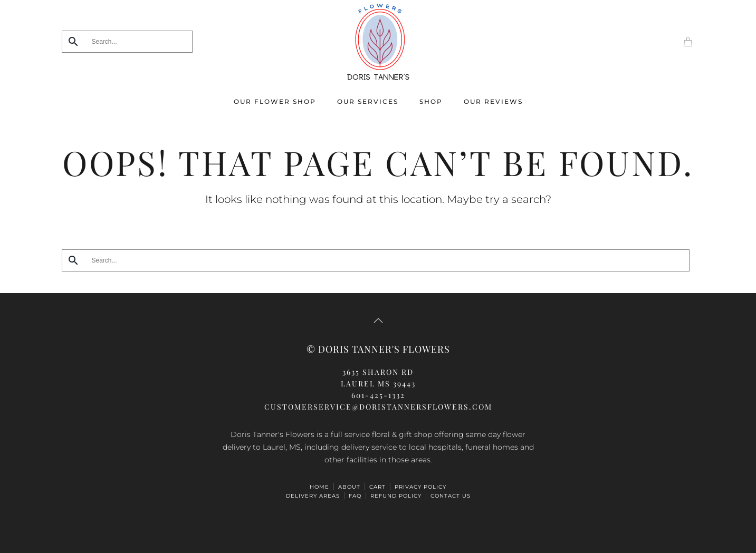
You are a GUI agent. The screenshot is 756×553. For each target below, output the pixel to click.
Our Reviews (493, 101)
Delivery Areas (313, 496)
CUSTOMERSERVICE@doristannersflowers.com (378, 407)
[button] (378, 321)
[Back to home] (378, 42)
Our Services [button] (368, 101)
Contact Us (451, 496)
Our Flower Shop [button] (275, 101)
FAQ (355, 496)
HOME (319, 487)
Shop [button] (431, 101)
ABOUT (349, 487)
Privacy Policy (420, 487)
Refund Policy (396, 496)
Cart (377, 487)
